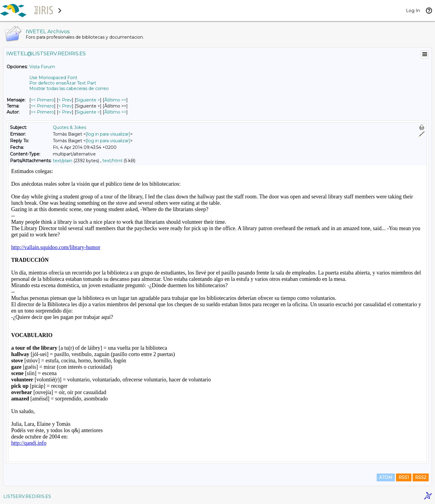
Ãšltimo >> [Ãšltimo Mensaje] (115, 100)
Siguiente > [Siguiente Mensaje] (88, 100)
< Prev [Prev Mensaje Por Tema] (65, 106)
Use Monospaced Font (53, 78)
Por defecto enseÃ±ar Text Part (63, 83)
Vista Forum (42, 67)
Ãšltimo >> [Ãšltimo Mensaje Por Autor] (115, 112)
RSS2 (421, 477)
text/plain (63, 161)
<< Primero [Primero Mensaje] (42, 100)
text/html (112, 161)
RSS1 (404, 477)
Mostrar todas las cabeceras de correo (69, 88)
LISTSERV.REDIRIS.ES (27, 496)
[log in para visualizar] (108, 134)
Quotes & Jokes (69, 127)
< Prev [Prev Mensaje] (65, 100)
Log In (413, 11)
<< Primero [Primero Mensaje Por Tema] (42, 106)
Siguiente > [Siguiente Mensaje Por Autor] (88, 112)
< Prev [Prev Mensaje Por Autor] (65, 112)
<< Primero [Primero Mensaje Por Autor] (42, 112)
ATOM (386, 477)
